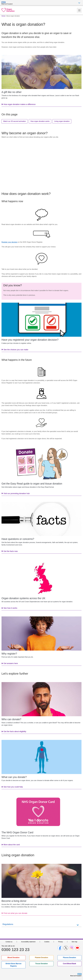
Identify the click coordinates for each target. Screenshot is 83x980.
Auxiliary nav (79, 3)
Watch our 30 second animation (15, 121)
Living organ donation (62, 121)
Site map (74, 942)
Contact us (9, 942)
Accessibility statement (28, 942)
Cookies (47, 942)
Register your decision (9, 242)
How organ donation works (40, 121)
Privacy (61, 942)
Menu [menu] (79, 10)
